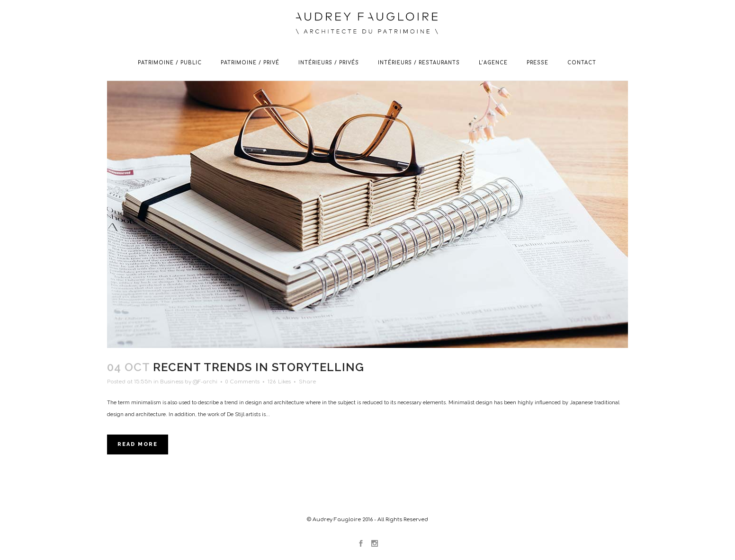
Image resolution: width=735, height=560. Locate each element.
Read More (138, 444)
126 (279, 382)
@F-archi (205, 382)
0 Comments (242, 382)
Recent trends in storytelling (259, 367)
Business (172, 382)
